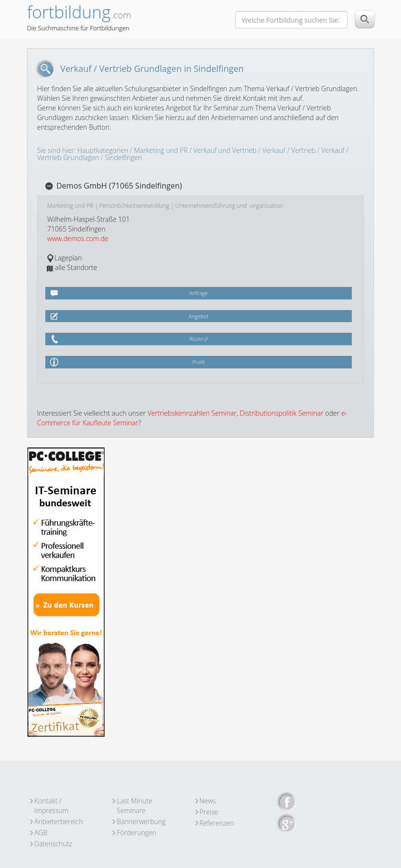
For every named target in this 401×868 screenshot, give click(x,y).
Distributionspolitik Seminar (281, 413)
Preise (209, 812)
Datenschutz (53, 844)
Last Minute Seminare (134, 801)
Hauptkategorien (103, 150)
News (208, 801)
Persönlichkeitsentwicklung (134, 206)
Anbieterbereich (59, 821)
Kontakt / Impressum (51, 801)
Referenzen (217, 823)
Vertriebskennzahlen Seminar (192, 413)
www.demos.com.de (78, 238)
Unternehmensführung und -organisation (229, 206)
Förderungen (136, 833)
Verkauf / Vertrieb (289, 150)
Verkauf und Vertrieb (225, 150)
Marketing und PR (161, 150)
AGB (41, 833)
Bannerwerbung (141, 821)
